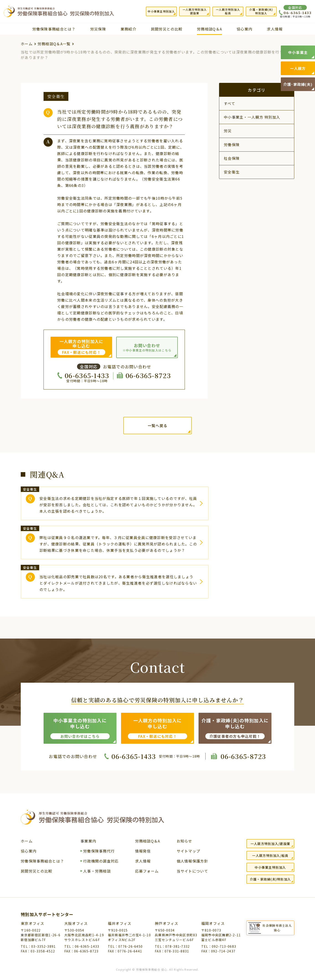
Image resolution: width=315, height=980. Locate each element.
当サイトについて (192, 871)
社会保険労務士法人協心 (277, 928)
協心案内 (244, 29)
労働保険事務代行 (99, 851)
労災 (228, 131)
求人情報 (275, 29)
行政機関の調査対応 (101, 861)
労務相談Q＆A (209, 29)
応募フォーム (147, 871)
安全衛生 (232, 172)
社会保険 (232, 158)
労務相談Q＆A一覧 (54, 44)
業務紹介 (128, 29)
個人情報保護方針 (192, 861)
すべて (230, 103)
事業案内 (88, 841)
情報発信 (143, 851)
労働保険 (232, 145)
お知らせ (185, 841)
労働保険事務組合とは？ (54, 29)
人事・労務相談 (97, 871)
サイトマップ (188, 851)
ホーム (27, 44)
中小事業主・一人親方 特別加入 (252, 117)
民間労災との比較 (167, 29)
